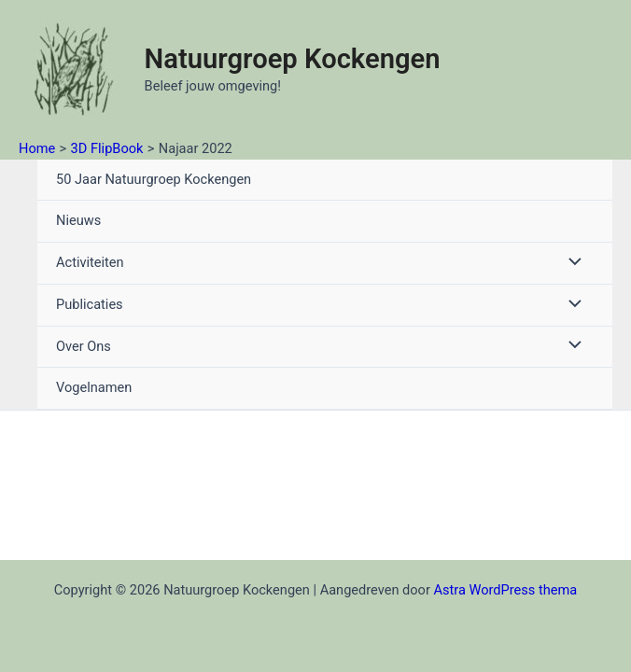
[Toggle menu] (570, 263)
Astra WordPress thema (505, 590)
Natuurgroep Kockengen (293, 59)
